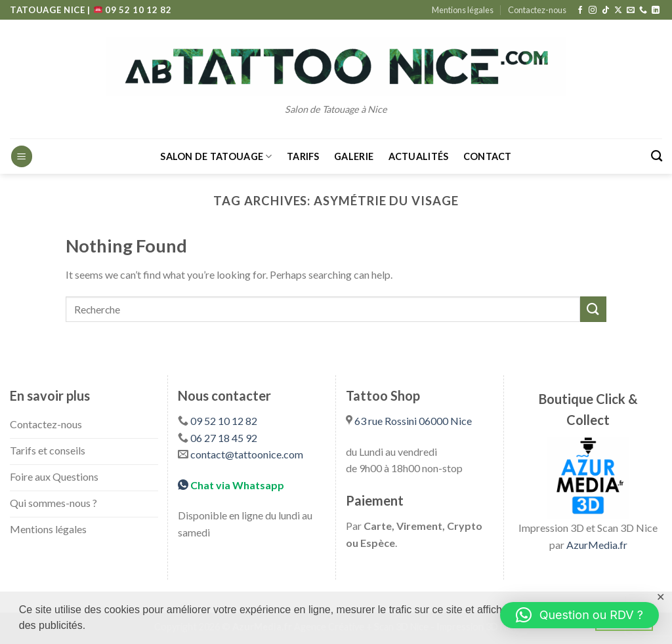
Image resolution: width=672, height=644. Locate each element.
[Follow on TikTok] (606, 10)
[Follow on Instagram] (593, 10)
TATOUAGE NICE (49, 10)
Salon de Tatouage (216, 156)
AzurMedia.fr (597, 545)
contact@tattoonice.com (247, 454)
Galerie (354, 156)
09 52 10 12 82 (133, 10)
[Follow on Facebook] (580, 10)
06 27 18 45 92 (224, 438)
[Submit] (593, 309)
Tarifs (303, 156)
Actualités (419, 156)
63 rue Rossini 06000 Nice (413, 421)
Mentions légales (463, 10)
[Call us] (643, 10)
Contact (488, 156)
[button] (579, 615)
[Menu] (22, 156)
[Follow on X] (618, 10)
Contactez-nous (537, 10)
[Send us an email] (631, 10)
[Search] (657, 156)
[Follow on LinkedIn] (656, 10)
